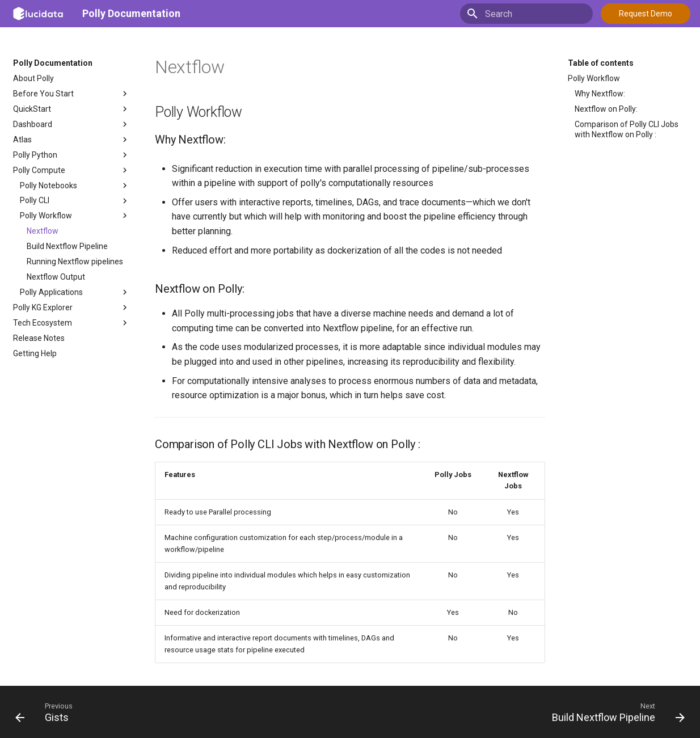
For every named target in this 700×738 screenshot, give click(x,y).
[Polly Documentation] (39, 14)
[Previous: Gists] (45, 712)
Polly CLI (75, 201)
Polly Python (71, 155)
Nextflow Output (56, 277)
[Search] (526, 14)
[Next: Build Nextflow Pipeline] (615, 712)
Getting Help (35, 353)
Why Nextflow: (600, 94)
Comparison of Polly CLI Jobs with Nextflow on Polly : (627, 129)
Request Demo (646, 14)
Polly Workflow (75, 216)
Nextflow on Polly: (606, 109)
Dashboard (71, 124)
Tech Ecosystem (71, 323)
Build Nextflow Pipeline (67, 246)
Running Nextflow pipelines (75, 262)
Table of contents (601, 63)
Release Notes (39, 338)
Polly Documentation (131, 13)
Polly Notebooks (75, 185)
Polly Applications (75, 292)
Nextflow (43, 231)
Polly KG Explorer (71, 307)
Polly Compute (71, 170)
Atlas (71, 140)
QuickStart (71, 109)
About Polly (33, 78)
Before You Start (71, 94)
